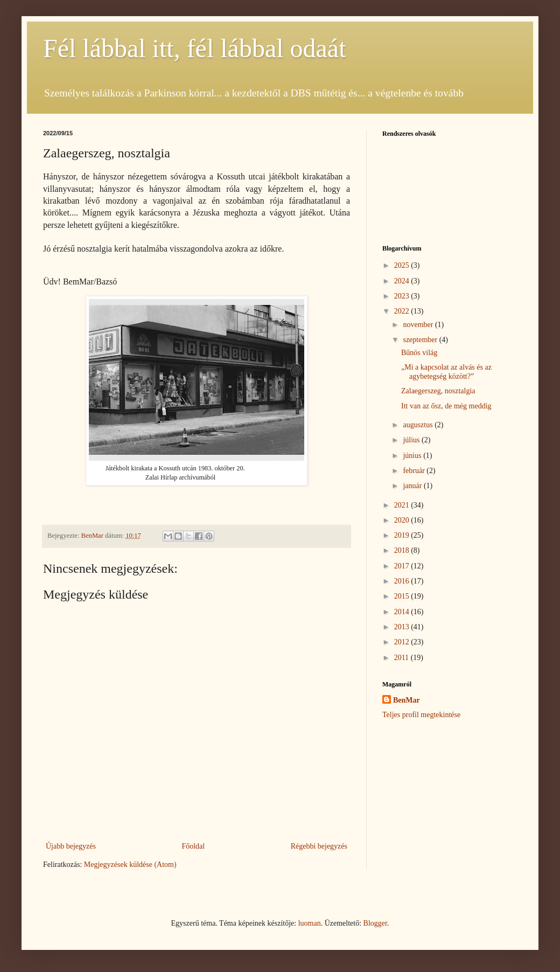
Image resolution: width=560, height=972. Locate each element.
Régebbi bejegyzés (319, 846)
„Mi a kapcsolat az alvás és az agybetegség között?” (446, 372)
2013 (403, 627)
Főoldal (193, 846)
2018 (403, 550)
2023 (403, 296)
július (412, 440)
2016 (403, 581)
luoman (310, 923)
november (419, 325)
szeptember (421, 340)
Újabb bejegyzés (71, 846)
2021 (403, 505)
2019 (403, 535)
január (413, 486)
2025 (403, 265)
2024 (403, 281)
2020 (403, 520)
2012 (403, 642)
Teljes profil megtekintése (421, 715)
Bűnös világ (419, 353)
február (415, 471)
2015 (403, 596)
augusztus (419, 425)
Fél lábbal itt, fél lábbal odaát (194, 48)
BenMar (407, 700)
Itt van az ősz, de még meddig (446, 406)
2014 (403, 612)
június (413, 456)
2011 (402, 658)
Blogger (375, 923)
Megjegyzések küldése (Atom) (130, 865)
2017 (403, 566)
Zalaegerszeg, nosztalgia (438, 391)
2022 (403, 311)
